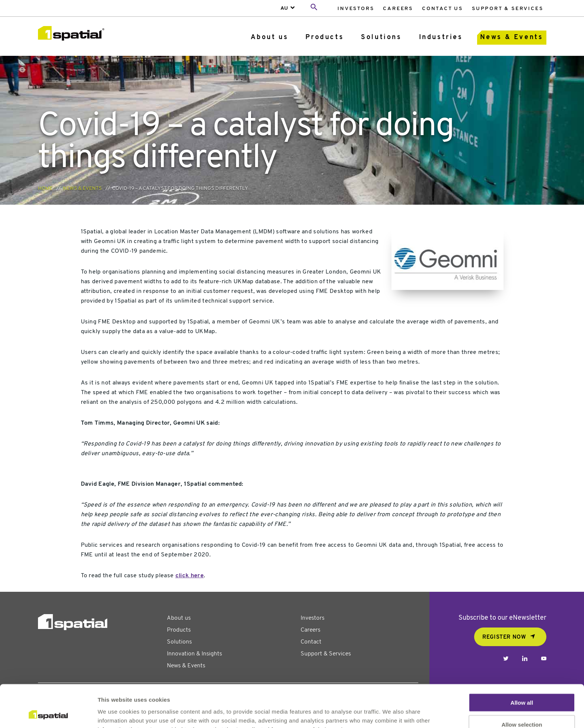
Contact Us (442, 9)
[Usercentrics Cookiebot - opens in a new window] (48, 713)
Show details (391, 713)
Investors (356, 9)
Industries (441, 37)
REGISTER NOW (504, 637)
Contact (311, 642)
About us (270, 37)
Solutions (381, 37)
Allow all (522, 663)
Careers (398, 9)
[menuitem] (356, 8)
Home (45, 189)
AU (284, 8)
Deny (522, 706)
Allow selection (522, 685)
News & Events (512, 37)
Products (325, 37)
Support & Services (507, 9)
